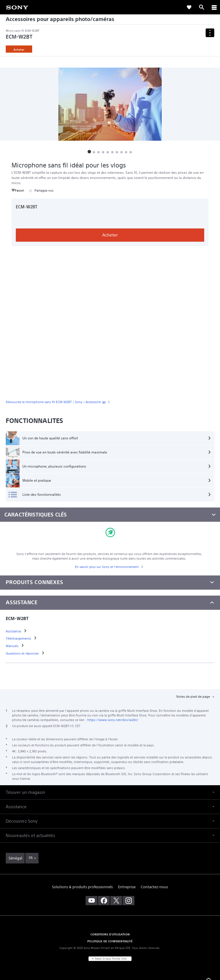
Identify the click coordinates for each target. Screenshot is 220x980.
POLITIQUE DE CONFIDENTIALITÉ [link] (110, 941)
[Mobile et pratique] (110, 481)
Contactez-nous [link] (154, 887)
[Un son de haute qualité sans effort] (110, 438)
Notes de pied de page (194, 697)
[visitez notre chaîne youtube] (91, 901)
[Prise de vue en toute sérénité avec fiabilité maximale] (110, 452)
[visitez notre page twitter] (116, 901)
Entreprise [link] (127, 887)
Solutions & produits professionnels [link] (82, 887)
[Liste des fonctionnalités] (110, 495)
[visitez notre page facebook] (104, 901)
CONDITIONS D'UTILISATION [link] (110, 934)
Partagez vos (41, 191)
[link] (17, 7)
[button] (89, 152)
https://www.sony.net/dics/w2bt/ (113, 720)
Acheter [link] (19, 49)
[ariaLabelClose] (214, 7)
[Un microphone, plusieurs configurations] (110, 466)
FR (31, 858)
